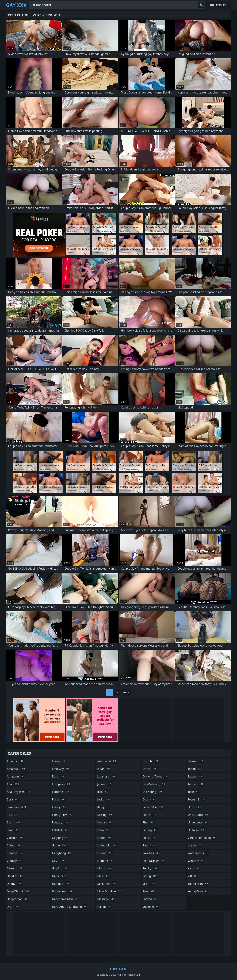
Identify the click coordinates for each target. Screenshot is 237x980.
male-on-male (110, 891)
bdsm (14, 822)
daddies (15, 876)
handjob (61, 884)
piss (148, 822)
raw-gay (152, 853)
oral (149, 799)
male (104, 876)
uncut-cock (198, 815)
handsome (63, 891)
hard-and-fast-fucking (70, 907)
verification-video (202, 838)
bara (13, 799)
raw (149, 845)
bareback (17, 807)
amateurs (16, 776)
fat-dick (60, 830)
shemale (151, 907)
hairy (59, 876)
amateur (16, 769)
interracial (107, 761)
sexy (149, 891)
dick (14, 907)
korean (105, 822)
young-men (198, 891)
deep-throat (18, 891)
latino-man (107, 845)
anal (14, 784)
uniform (196, 830)
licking (105, 853)
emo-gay (61, 769)
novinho (151, 761)
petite (150, 815)
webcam (196, 861)
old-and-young (156, 776)
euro (58, 776)
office (150, 769)
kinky (104, 807)
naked (104, 907)
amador (15, 761)
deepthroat (18, 899)
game (59, 845)
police (149, 838)
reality (150, 868)
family (60, 807)
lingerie (106, 861)
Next (126, 692)
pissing (150, 830)
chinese (15, 853)
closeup (15, 868)
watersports (198, 853)
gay (58, 861)
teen (194, 792)
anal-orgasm (19, 792)
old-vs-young (154, 784)
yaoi (194, 868)
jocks (104, 799)
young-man (198, 884)
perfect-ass (153, 807)
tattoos (196, 784)
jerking (105, 784)
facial (59, 799)
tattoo (195, 776)
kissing (105, 815)
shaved (150, 899)
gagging (60, 838)
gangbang (62, 853)
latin (104, 830)
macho (104, 868)
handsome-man (65, 899)
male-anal (107, 884)
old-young (153, 792)
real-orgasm (154, 861)
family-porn (63, 815)
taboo (195, 769)
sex (149, 884)
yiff (192, 876)
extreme (61, 792)
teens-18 (197, 799)
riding (150, 876)
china (14, 845)
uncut (195, 807)
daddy (14, 884)
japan (104, 769)
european (62, 784)
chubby (15, 861)
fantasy (60, 822)
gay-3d (60, 868)
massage (106, 899)
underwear (198, 822)
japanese (106, 776)
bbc (13, 815)
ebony (59, 761)
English (222, 5)
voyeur (195, 845)
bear (13, 830)
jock (103, 792)
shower (196, 761)
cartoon (15, 838)
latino (105, 838)
